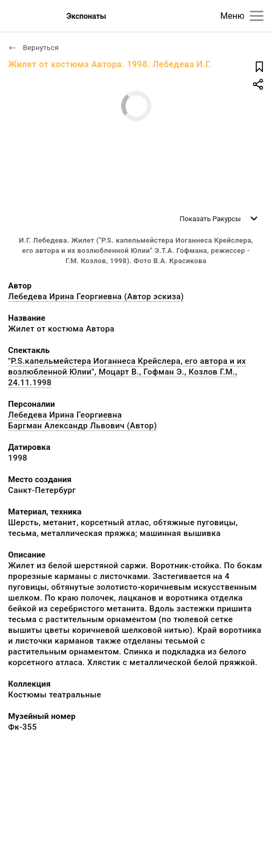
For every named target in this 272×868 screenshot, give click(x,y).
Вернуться (33, 48)
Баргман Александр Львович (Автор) (82, 426)
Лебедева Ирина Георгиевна (65, 415)
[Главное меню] (257, 16)
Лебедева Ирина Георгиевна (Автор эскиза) (96, 297)
